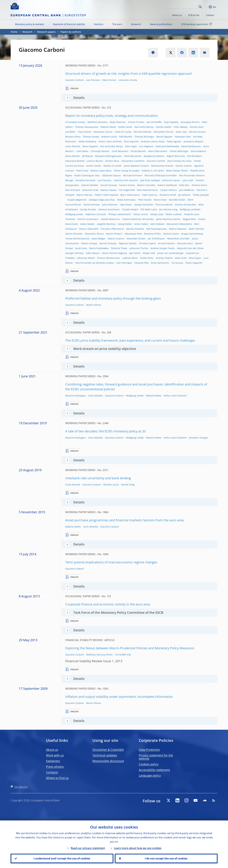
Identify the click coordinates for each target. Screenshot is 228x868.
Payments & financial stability (69, 24)
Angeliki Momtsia (106, 224)
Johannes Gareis (171, 180)
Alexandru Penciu (94, 234)
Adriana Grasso (197, 132)
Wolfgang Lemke (74, 214)
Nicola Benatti (138, 151)
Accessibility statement (154, 770)
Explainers (53, 761)
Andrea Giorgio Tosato (163, 248)
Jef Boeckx (87, 156)
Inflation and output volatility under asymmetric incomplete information (119, 697)
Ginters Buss (112, 161)
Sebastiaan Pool (133, 234)
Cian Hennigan (124, 263)
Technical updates (105, 755)
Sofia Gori (184, 185)
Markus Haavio (109, 190)
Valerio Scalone (116, 239)
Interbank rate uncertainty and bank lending (98, 478)
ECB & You (194, 15)
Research (136, 24)
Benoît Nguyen (165, 137)
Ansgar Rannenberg (192, 234)
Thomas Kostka (91, 137)
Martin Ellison (94, 305)
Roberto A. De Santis (153, 171)
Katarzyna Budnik (75, 161)
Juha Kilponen (110, 205)
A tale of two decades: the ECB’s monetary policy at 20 (105, 431)
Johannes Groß (90, 190)
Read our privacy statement (88, 848)
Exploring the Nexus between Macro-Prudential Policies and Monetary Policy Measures (130, 648)
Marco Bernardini (158, 151)
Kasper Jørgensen (77, 200)
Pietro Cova (82, 171)
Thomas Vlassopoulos (87, 127)
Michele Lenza (111, 485)
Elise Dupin (195, 258)
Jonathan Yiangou (199, 438)
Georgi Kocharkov (144, 205)
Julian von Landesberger (171, 253)
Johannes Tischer (139, 248)
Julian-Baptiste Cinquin (136, 166)
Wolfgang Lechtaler (190, 209)
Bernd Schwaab (108, 243)
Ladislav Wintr (130, 258)
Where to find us (57, 778)
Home (14, 32)
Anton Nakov (141, 224)
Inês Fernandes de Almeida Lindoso (95, 263)
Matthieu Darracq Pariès (99, 655)
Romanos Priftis (152, 234)
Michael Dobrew (142, 132)
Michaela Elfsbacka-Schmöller (161, 175)
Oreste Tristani (136, 122)
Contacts (52, 772)
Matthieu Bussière (98, 122)
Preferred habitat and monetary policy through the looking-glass (113, 298)
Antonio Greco (199, 185)
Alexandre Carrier (103, 132)
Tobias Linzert (141, 214)
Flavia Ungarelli (194, 263)
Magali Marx (189, 219)
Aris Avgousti (146, 146)
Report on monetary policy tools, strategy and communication (111, 116)
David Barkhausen (191, 146)
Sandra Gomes (127, 185)
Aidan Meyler (87, 224)
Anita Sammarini (160, 263)
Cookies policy (149, 764)
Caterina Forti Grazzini (126, 180)
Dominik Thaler (119, 248)
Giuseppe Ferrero (190, 122)
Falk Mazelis (126, 137)
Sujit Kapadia (171, 122)
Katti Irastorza (150, 195)
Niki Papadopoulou (156, 229)
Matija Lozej (157, 214)
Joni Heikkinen (187, 190)
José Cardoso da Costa (180, 161)
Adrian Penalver (74, 234)
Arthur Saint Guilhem (110, 141)
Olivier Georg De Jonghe (127, 171)
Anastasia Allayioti (193, 141)
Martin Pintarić (114, 234)
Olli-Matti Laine (149, 209)
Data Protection (149, 750)
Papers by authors (71, 32)
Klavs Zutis (181, 258)
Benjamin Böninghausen (109, 156)
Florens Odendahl (89, 229)
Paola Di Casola (123, 132)
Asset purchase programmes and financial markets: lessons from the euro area (125, 520)
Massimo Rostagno (75, 396)
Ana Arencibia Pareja (111, 146)
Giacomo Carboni (75, 80)
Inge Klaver (126, 205)
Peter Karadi (145, 200)
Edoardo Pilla (142, 263)
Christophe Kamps (75, 122)
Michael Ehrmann (133, 175)
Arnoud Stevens (166, 243)
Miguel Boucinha (176, 156)
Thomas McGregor (144, 137)
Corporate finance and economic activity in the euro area (108, 604)
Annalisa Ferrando (85, 180)
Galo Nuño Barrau (144, 127)
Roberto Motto (108, 127)
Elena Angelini (90, 146)
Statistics (99, 24)
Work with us (55, 755)
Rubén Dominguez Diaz (87, 175)
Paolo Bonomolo (133, 156)
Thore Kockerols (164, 205)
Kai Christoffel (154, 122)
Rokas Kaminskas (126, 200)
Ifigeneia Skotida (128, 243)
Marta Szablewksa (99, 248)
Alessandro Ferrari (164, 132)
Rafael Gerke (125, 127)
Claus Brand (85, 132)
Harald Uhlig (128, 485)
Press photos (55, 767)
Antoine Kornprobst (186, 205)
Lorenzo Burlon (95, 161)
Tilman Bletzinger (179, 151)
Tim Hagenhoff (127, 190)
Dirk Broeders (195, 156)
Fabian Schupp (89, 243)
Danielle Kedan (177, 200)
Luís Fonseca (93, 80)
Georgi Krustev (88, 209)
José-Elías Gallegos (150, 180)
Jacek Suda (81, 248)
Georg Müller (125, 224)
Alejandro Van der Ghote (190, 248)
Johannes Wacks (86, 258)
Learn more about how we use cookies (138, 848)
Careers (210, 15)
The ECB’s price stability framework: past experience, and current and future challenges (130, 340)
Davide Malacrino (110, 219)
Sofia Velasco (93, 253)
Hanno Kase (160, 200)
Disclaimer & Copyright (108, 750)
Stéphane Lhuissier (96, 214)
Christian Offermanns (112, 229)
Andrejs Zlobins (164, 258)
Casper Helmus (169, 190)
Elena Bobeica (198, 151)
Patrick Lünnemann (88, 219)
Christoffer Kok (123, 655)
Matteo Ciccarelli (112, 166)
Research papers (46, 32)
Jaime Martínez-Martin (168, 219)
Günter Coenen (184, 166)
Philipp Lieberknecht (120, 214)
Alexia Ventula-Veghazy (114, 253)
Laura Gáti (188, 180)
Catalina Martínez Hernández (138, 219)
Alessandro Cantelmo (133, 161)
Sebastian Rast (183, 137)
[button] (206, 7)
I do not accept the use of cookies (166, 858)
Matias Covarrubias (101, 171)
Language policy (150, 775)
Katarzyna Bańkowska (167, 146)
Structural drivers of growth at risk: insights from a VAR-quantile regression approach (129, 74)
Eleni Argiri (131, 146)
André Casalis (94, 166)
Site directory (21, 787)
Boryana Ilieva (73, 137)
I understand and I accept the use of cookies (62, 858)
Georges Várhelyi (74, 253)
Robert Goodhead (167, 185)
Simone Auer (197, 127)
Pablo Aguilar (174, 141)
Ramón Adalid (164, 127)
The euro (117, 24)
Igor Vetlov (135, 253)
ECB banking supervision (197, 24)
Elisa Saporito (131, 141)
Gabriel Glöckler (90, 185)
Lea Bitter (70, 132)
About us (177, 15)
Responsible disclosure (108, 761)
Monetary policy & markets (29, 24)
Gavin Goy (181, 132)
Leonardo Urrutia (128, 80)
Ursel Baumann (120, 151)
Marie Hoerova (85, 195)
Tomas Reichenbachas (77, 239)
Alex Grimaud (73, 190)
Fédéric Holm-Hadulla (106, 195)
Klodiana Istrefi (168, 195)
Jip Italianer (184, 195)
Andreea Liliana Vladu (153, 141)
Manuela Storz (185, 243)
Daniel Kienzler (92, 205)
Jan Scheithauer (156, 239)
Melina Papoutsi (178, 229)
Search (200, 7)
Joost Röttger (99, 239)
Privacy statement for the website (156, 757)
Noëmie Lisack (109, 137)
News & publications (161, 24)
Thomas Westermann (109, 258)
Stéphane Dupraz (111, 175)
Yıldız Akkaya (180, 127)
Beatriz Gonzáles (146, 185)
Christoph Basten (100, 151)
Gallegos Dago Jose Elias (102, 200)
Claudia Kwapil (130, 209)
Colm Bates (82, 151)
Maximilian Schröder (178, 239)
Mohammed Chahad (162, 166)
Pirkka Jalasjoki (201, 195)
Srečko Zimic (147, 258)
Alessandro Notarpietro (179, 224)
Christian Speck (147, 243)
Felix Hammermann (147, 190)
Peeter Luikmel (174, 214)
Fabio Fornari (109, 80)
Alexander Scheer (136, 239)
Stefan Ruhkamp (87, 141)
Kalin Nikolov (157, 224)
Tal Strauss (177, 263)
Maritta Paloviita (135, 229)
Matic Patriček (196, 229)
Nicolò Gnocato (109, 185)
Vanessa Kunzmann (109, 209)
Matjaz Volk (149, 253)
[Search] (181, 6)
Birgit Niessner (118, 122)
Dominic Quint (171, 234)
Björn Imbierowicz (130, 195)
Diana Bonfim (73, 156)
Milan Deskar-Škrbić (177, 171)
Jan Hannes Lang (168, 209)
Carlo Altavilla (73, 146)
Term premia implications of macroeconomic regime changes (111, 562)
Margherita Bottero (154, 156)
